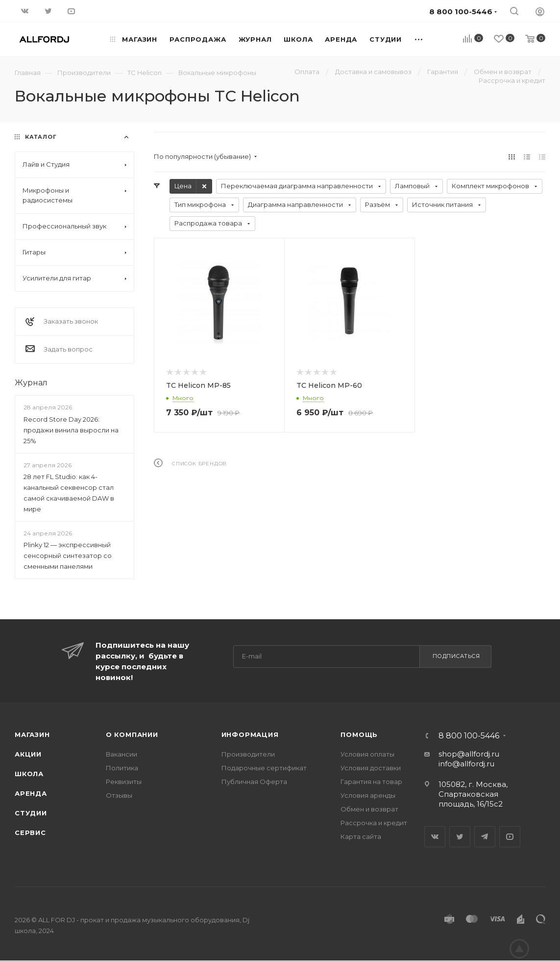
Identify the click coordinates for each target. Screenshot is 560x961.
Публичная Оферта (254, 782)
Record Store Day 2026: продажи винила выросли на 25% (71, 430)
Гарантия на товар (371, 782)
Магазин (32, 734)
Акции (28, 754)
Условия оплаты (367, 754)
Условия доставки (371, 768)
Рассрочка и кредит (374, 823)
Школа (29, 774)
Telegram (485, 837)
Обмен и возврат (369, 809)
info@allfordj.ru (466, 764)
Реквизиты (124, 782)
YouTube (510, 837)
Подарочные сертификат (264, 768)
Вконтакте (435, 837)
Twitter (460, 837)
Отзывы (119, 795)
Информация (250, 734)
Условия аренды (368, 795)
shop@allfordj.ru (469, 754)
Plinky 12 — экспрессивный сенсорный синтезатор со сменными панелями (68, 556)
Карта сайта (361, 836)
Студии (31, 813)
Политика (122, 768)
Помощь (359, 734)
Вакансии (122, 754)
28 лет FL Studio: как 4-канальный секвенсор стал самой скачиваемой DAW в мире (69, 493)
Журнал (31, 383)
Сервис (30, 833)
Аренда (31, 793)
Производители (248, 754)
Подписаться (456, 656)
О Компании (132, 734)
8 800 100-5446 (469, 736)
